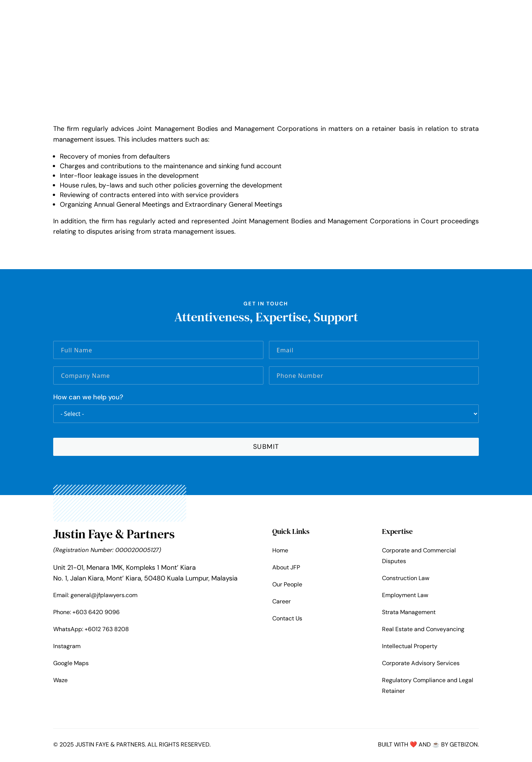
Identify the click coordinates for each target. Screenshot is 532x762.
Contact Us (287, 620)
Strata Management (409, 613)
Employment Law (405, 596)
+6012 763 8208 (107, 630)
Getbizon (464, 746)
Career (282, 603)
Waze (60, 682)
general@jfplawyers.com (104, 596)
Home (280, 552)
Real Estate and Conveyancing (423, 631)
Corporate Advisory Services (421, 665)
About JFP (286, 569)
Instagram (67, 647)
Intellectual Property (410, 648)
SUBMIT (266, 448)
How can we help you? (88, 399)
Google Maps (71, 665)
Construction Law (406, 579)
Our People (287, 586)
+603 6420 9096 (96, 613)
